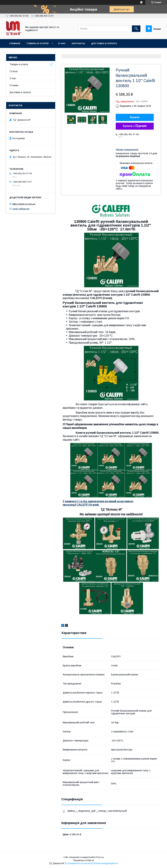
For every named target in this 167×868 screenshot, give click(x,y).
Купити (135, 117)
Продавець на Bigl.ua (83, 860)
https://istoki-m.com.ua (24, 204)
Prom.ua (100, 857)
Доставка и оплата (104, 43)
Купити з (135, 126)
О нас (62, 43)
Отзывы (14, 85)
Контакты (78, 43)
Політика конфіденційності (105, 863)
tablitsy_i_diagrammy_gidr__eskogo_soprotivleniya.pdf (97, 811)
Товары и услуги (37, 43)
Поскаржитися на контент (78, 863)
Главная (15, 43)
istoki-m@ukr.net (21, 209)
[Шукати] (136, 29)
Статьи (14, 71)
